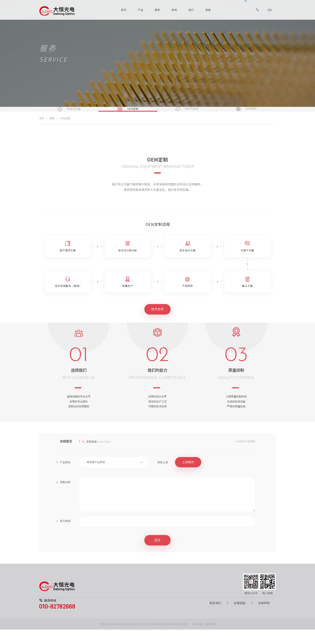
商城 (208, 10)
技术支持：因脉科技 (204, 638)
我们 (191, 10)
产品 (141, 10)
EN (270, 10)
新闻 (175, 10)
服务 (158, 10)
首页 (124, 10)
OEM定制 (66, 133)
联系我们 (213, 618)
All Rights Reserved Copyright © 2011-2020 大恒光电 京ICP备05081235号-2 (144, 638)
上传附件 (188, 477)
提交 (157, 555)
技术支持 (157, 324)
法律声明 (263, 618)
